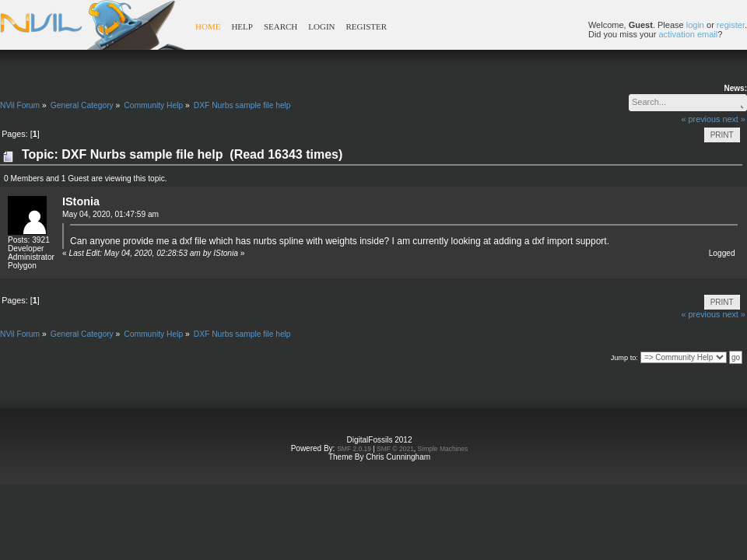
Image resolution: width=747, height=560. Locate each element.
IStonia (81, 201)
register (731, 25)
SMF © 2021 (395, 449)
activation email (688, 34)
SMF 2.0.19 (354, 449)
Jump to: (624, 358)
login (695, 25)
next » (733, 119)
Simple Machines (443, 449)
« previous (701, 119)
